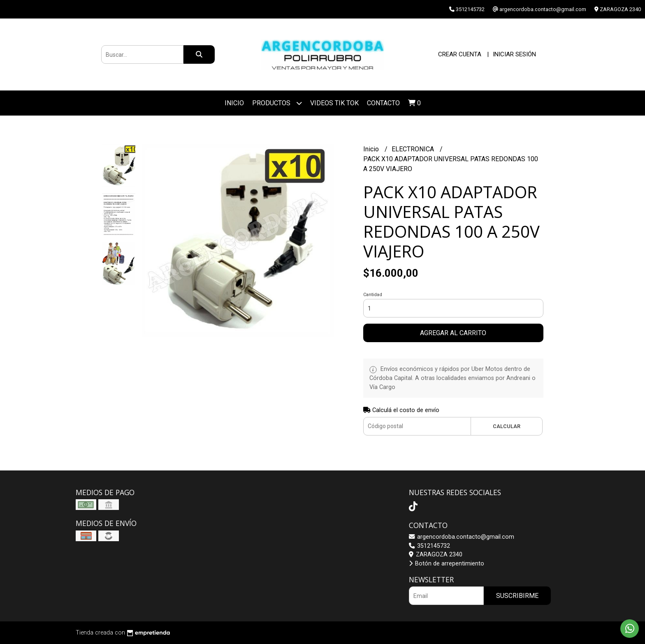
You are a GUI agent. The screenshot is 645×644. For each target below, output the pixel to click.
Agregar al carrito (453, 333)
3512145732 (429, 546)
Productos (277, 103)
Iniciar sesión (514, 54)
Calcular (507, 426)
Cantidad (373, 295)
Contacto (383, 103)
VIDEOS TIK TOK (334, 103)
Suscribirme (517, 596)
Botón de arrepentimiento (447, 564)
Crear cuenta (460, 54)
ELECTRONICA (414, 149)
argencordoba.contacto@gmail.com (462, 537)
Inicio (234, 103)
